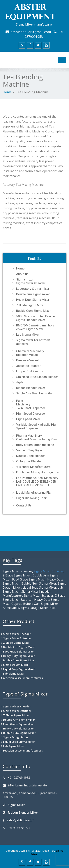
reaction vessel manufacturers (23, 678)
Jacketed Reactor (28, 366)
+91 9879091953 (18, 828)
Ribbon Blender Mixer (31, 388)
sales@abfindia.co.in (21, 820)
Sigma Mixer (16, 805)
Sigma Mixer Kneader (31, 283)
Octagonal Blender (29, 461)
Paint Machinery (23, 402)
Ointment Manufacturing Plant (37, 439)
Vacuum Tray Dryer (29, 450)
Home (7, 92)
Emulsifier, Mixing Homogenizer (38, 472)
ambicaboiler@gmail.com (31, 32)
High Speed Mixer (28, 419)
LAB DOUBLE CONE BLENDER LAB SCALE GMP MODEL (36, 483)
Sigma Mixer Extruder (49, 571)
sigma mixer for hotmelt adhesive (33, 342)
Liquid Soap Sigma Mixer (19, 669)
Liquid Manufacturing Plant (35, 493)
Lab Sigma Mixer (28, 335)
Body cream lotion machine (35, 445)
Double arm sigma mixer (33, 294)
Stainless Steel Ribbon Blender (37, 377)
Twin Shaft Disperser (31, 408)
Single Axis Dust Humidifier (35, 393)
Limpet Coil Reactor (30, 371)
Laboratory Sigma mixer (33, 289)
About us (22, 274)
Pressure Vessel (27, 360)
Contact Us (24, 505)
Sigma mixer (25, 279)
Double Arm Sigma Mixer (19, 647)
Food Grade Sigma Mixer (19, 652)
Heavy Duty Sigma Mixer (33, 300)
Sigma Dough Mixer (16, 665)
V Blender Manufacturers (33, 467)
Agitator (22, 382)
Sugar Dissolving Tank (31, 498)
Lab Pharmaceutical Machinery (37, 478)
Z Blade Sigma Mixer (30, 305)
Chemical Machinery (30, 351)
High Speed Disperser (31, 414)
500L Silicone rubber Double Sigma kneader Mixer (36, 318)
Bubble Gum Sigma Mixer (33, 311)
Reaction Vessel (27, 355)
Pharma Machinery (29, 436)
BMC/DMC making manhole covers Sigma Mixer (35, 327)
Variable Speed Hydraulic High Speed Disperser (37, 426)
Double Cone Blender (31, 456)
